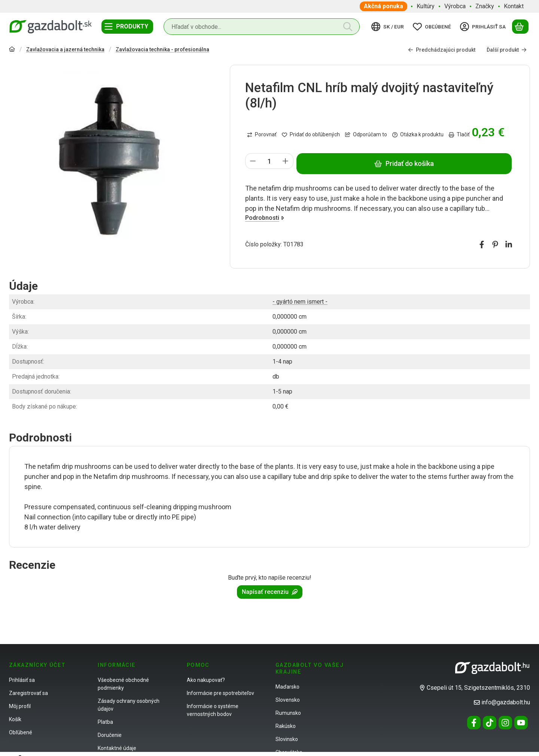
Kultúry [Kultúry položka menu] (426, 6)
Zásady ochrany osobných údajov (129, 705)
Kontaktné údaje (117, 748)
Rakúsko (286, 726)
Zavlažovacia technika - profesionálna (162, 49)
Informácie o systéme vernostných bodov (213, 710)
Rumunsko (288, 713)
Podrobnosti (265, 217)
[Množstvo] (269, 161)
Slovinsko (287, 739)
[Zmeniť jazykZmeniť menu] (389, 27)
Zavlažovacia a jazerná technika (65, 49)
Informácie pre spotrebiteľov (220, 693)
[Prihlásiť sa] (484, 27)
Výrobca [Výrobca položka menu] (455, 6)
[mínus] (253, 161)
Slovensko (288, 700)
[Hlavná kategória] (12, 50)
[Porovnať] (262, 135)
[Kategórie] (127, 27)
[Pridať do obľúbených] (311, 135)
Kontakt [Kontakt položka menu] (514, 6)
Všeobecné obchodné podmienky (123, 684)
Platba (105, 722)
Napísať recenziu (270, 592)
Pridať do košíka (404, 163)
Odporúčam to (366, 134)
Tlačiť (459, 134)
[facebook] (482, 245)
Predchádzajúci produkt (442, 49)
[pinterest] (495, 245)
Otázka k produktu (418, 134)
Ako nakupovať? (206, 680)
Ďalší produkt (507, 49)
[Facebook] (474, 723)
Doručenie (110, 735)
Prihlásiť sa (22, 680)
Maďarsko (287, 687)
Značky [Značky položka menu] (485, 6)
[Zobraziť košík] (520, 27)
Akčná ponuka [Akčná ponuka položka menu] (383, 6)
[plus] (286, 161)
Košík (15, 719)
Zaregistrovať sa (28, 693)
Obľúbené (21, 732)
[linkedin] (509, 245)
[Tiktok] (490, 723)
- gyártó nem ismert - (300, 302)
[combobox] (262, 27)
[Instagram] (505, 723)
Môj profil (20, 706)
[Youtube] (521, 723)
